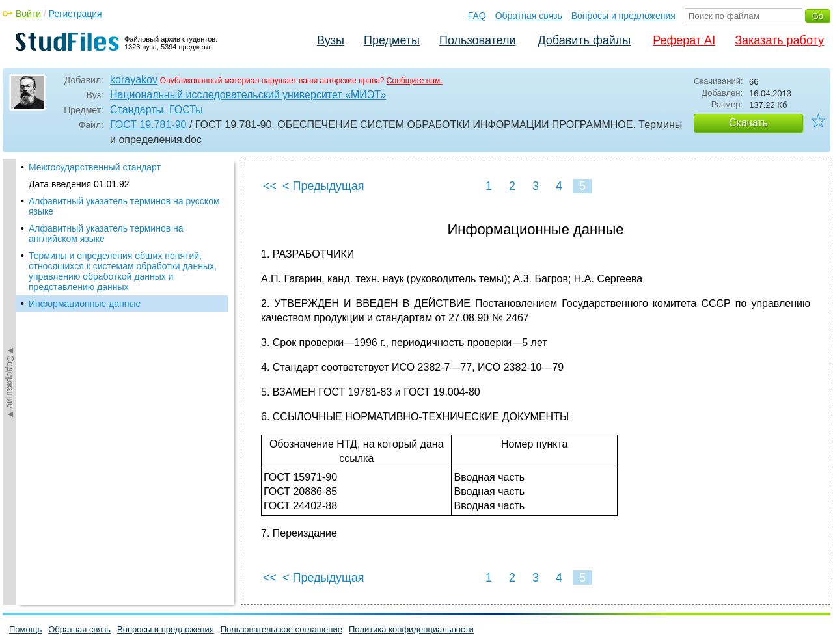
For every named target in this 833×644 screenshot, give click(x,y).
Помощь (25, 629)
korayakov (134, 80)
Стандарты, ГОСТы (157, 110)
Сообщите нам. (415, 81)
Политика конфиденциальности (411, 629)
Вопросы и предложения (623, 16)
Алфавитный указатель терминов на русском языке (124, 206)
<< (270, 186)
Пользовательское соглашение (281, 629)
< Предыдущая (323, 186)
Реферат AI (684, 40)
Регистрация (75, 14)
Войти (28, 14)
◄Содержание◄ (10, 382)
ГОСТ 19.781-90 (148, 125)
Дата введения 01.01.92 (79, 184)
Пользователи (477, 40)
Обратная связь (529, 16)
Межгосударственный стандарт (95, 167)
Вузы (331, 40)
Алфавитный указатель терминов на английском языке (106, 234)
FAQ (477, 16)
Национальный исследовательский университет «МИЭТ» (248, 95)
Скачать (748, 123)
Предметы (392, 40)
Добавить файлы (584, 40)
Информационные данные (85, 304)
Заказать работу (779, 40)
